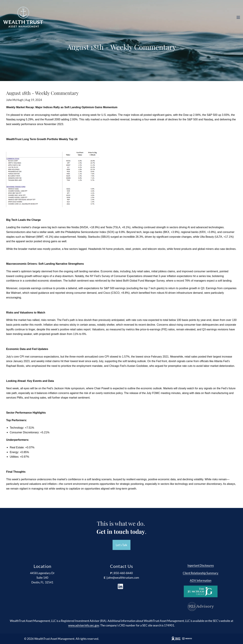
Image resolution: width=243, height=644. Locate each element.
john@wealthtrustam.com (123, 578)
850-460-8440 (123, 573)
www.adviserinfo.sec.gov (84, 626)
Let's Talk (122, 545)
